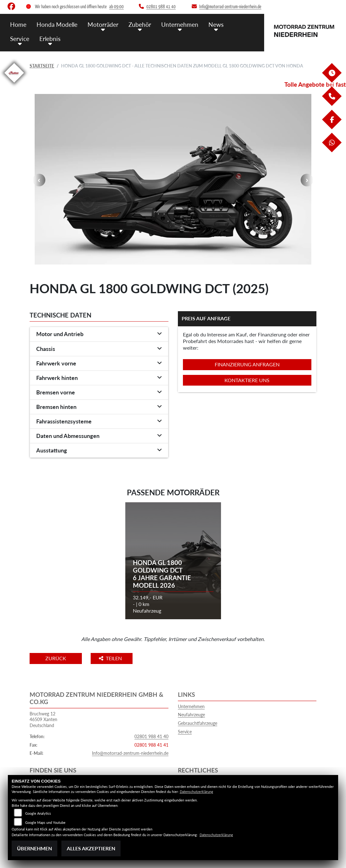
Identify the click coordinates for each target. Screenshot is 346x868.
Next (307, 180)
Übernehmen (34, 848)
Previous (39, 180)
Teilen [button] (111, 658)
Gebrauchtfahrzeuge (198, 723)
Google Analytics (38, 813)
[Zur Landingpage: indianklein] (14, 84)
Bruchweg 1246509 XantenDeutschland (43, 719)
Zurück (56, 658)
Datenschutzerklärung (196, 792)
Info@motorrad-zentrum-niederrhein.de (130, 753)
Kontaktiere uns (247, 380)
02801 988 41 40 (151, 736)
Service (20, 39)
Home (18, 24)
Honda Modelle (57, 24)
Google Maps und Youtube (45, 822)
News (216, 24)
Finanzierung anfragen (247, 364)
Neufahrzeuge (191, 715)
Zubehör (140, 24)
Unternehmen (180, 24)
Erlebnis (50, 39)
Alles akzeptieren (91, 848)
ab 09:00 (116, 7)
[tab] (99, 334)
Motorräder (103, 24)
